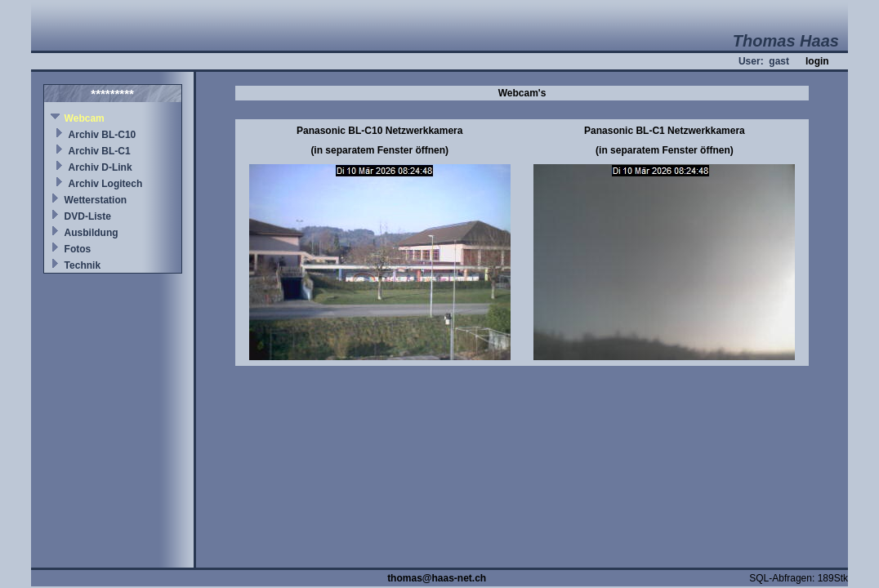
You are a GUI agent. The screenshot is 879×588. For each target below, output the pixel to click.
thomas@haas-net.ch (437, 578)
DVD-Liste (88, 216)
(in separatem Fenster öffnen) (379, 150)
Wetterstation (96, 200)
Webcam (85, 118)
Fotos (78, 249)
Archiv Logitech (106, 184)
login (817, 61)
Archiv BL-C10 (103, 135)
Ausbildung (91, 233)
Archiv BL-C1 (100, 151)
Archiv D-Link (100, 167)
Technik (83, 265)
